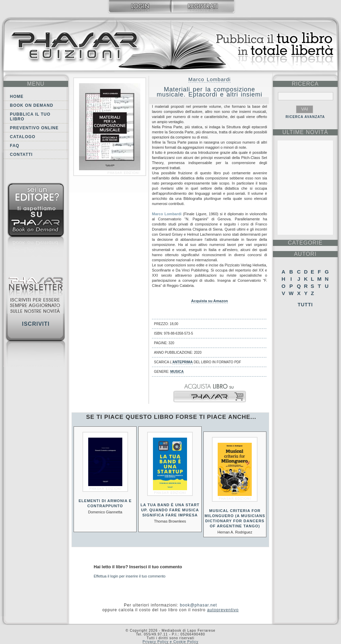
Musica (177, 372)
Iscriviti (36, 324)
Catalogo (23, 137)
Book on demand (32, 105)
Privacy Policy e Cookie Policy (171, 642)
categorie (305, 243)
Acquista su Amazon (210, 301)
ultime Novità (305, 132)
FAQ (15, 146)
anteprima (182, 362)
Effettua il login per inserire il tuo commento (130, 576)
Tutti (305, 305)
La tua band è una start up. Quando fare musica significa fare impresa (170, 510)
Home (17, 97)
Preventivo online (34, 128)
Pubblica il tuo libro (30, 117)
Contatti (21, 155)
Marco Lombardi (210, 79)
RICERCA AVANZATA (305, 117)
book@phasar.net (198, 605)
